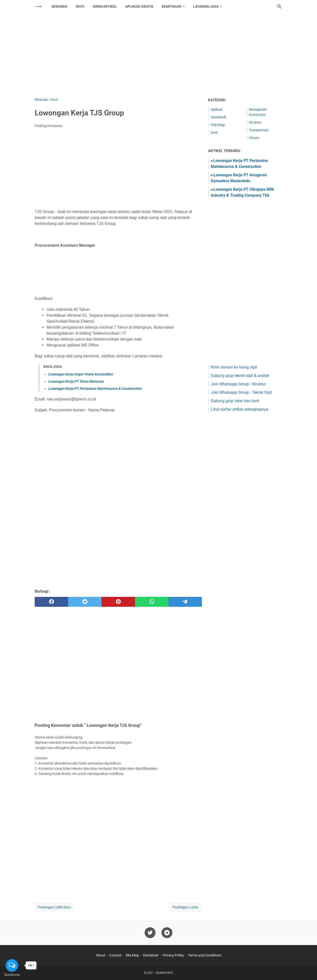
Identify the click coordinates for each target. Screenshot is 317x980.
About (101, 955)
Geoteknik (218, 117)
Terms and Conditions (205, 955)
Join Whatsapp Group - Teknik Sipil (241, 392)
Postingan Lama (185, 907)
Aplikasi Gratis (139, 6)
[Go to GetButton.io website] (12, 975)
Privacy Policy (173, 955)
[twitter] (85, 602)
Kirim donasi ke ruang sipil (234, 367)
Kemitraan (172, 6)
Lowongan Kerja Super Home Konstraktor (81, 374)
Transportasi (259, 130)
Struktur (255, 122)
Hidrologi (218, 125)
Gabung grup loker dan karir (235, 401)
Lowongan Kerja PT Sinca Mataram (76, 381)
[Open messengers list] (12, 965)
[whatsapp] (152, 602)
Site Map (132, 955)
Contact (115, 955)
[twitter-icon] (150, 933)
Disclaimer (151, 955)
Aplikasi (217, 109)
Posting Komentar (49, 126)
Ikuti (80, 6)
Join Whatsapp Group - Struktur (238, 384)
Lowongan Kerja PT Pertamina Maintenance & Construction (95, 389)
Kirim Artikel (105, 6)
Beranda (60, 6)
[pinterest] (118, 602)
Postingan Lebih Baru (54, 907)
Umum (254, 138)
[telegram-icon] (167, 933)
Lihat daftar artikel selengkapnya (239, 409)
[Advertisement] (158, 55)
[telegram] (185, 602)
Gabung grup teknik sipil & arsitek (240, 376)
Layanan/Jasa (206, 6)
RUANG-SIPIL (165, 973)
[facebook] (51, 602)
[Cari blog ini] (279, 6)
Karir (214, 132)
